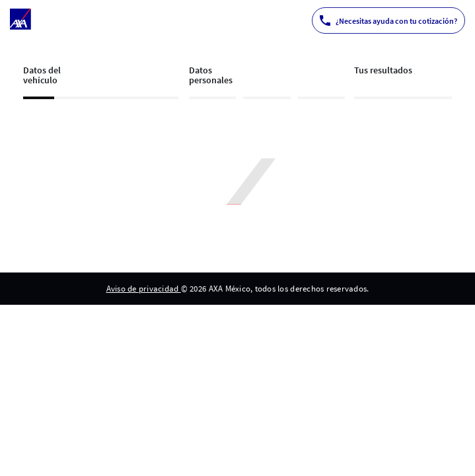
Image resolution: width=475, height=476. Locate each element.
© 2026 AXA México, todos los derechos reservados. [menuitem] (275, 289)
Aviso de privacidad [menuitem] (144, 289)
